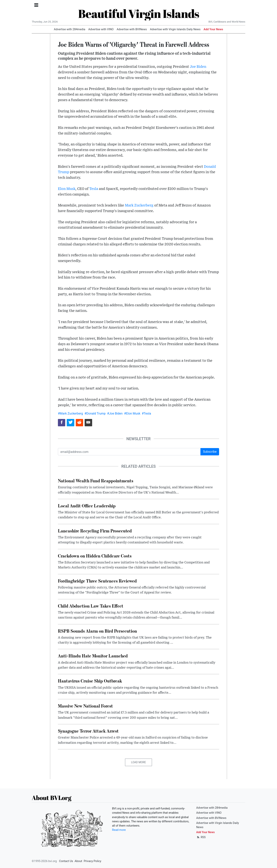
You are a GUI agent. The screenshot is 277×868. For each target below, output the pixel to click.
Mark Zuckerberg (139, 205)
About (78, 861)
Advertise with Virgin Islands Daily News (175, 29)
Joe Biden (198, 67)
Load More (139, 762)
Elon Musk (67, 189)
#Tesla (146, 413)
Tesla (94, 189)
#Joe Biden (115, 413)
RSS (201, 837)
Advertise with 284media (70, 29)
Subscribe (210, 452)
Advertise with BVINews (132, 29)
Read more (119, 830)
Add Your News (213, 29)
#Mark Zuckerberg (70, 413)
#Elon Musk (132, 413)
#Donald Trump (95, 413)
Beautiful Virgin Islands (139, 13)
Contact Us (66, 861)
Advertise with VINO (101, 29)
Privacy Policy (92, 861)
